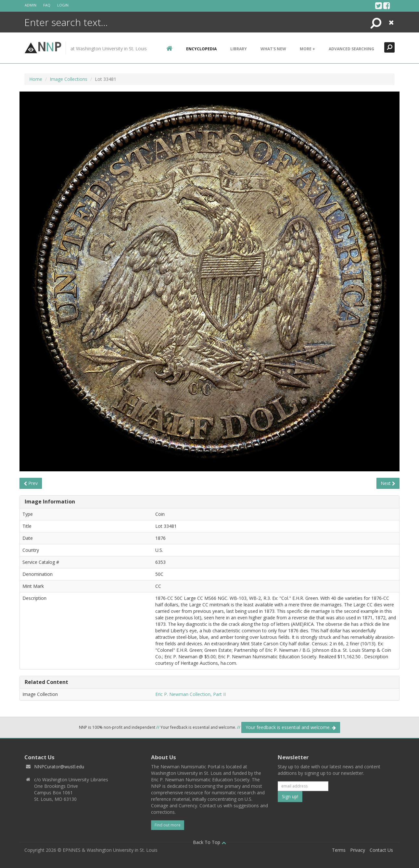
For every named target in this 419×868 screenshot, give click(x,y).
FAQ (47, 5)
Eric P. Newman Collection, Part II (190, 694)
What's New (273, 49)
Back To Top (209, 842)
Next (388, 483)
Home (36, 79)
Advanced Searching (351, 49)
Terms (339, 850)
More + (307, 49)
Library (239, 49)
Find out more (168, 825)
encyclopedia (201, 49)
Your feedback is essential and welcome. (291, 727)
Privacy (358, 850)
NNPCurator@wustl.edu (59, 767)
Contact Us (381, 850)
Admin (31, 5)
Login (63, 5)
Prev (31, 483)
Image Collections (69, 79)
